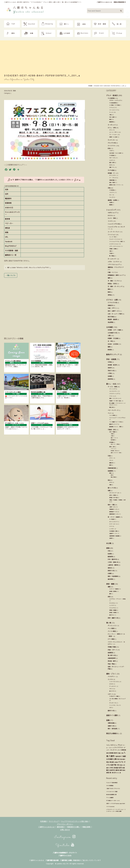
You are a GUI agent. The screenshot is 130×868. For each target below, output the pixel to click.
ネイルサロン (112, 603)
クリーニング (112, 389)
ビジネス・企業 (112, 300)
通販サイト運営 (112, 715)
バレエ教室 (111, 628)
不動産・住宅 (112, 430)
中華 (110, 115)
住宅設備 (111, 442)
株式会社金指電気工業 (111, 795)
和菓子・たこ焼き (113, 137)
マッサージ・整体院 (114, 589)
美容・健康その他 (113, 618)
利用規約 (43, 821)
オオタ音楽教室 (110, 786)
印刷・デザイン (112, 308)
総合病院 (110, 579)
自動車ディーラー (113, 533)
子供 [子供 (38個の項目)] (118, 765)
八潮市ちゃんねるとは (104, 2)
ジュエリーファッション (115, 239)
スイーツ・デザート (114, 132)
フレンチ (111, 197)
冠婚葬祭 (110, 471)
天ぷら (111, 165)
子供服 (111, 253)
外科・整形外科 (112, 559)
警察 (109, 347)
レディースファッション (115, 246)
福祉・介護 (111, 505)
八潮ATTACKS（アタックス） (113, 789)
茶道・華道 (111, 664)
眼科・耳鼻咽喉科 (113, 576)
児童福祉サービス (113, 509)
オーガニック (112, 125)
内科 (109, 551)
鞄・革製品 (112, 256)
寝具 (109, 278)
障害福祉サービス (113, 512)
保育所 (110, 368)
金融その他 (111, 726)
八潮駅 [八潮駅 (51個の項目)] (124, 756)
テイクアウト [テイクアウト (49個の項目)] (119, 748)
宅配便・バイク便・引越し (115, 401)
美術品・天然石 (112, 284)
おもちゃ (110, 215)
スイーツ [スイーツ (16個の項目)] (112, 748)
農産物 (111, 205)
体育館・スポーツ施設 (114, 330)
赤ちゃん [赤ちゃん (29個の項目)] (116, 773)
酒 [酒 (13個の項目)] (120, 773)
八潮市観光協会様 (52, 860)
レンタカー (112, 529)
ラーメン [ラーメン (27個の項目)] (118, 750)
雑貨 (109, 292)
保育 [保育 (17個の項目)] (107, 753)
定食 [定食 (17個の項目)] (121, 765)
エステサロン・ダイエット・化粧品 (117, 599)
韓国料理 (111, 122)
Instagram (65, 837)
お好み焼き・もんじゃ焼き (115, 153)
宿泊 (109, 480)
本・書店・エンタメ (114, 281)
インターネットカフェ (114, 682)
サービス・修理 (112, 387)
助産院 (110, 554)
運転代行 (111, 463)
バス (110, 460)
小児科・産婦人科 (113, 562)
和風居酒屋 (112, 180)
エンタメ (110, 679)
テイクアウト (112, 146)
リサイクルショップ (114, 264)
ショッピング (111, 210)
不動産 (112, 434)
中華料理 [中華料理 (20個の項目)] (123, 750)
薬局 (109, 289)
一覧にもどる (11, 275)
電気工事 (111, 407)
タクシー (111, 458)
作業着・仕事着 (113, 249)
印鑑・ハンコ (112, 272)
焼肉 (110, 119)
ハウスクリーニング (114, 394)
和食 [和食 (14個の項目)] (121, 759)
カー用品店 (112, 519)
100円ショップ (112, 213)
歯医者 (110, 568)
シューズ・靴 (112, 237)
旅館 (110, 485)
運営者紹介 (61, 827)
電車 (110, 465)
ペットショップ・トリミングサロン (117, 418)
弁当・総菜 (112, 117)
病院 (108, 548)
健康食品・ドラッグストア (116, 267)
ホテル (111, 482)
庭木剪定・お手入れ (114, 451)
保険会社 (110, 305)
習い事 (109, 623)
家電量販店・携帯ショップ (116, 275)
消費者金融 (111, 723)
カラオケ (111, 684)
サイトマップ (54, 821)
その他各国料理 (113, 103)
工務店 (112, 436)
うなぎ (111, 151)
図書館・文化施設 (113, 338)
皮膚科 (110, 573)
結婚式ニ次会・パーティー (115, 185)
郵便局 (110, 350)
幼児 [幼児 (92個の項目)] (120, 768)
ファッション (112, 235)
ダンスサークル (113, 703)
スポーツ (110, 694)
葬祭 (110, 473)
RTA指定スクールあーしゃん (113, 801)
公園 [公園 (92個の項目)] (115, 759)
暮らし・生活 (111, 384)
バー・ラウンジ (113, 178)
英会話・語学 (112, 661)
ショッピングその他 (114, 224)
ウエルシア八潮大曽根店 (112, 783)
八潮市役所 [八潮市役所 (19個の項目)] (118, 756)
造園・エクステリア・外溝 (116, 453)
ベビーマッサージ (113, 410)
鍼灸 (110, 594)
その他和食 (112, 155)
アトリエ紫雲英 (110, 798)
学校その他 (111, 371)
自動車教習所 (112, 658)
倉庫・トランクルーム (114, 398)
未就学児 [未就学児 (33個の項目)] (112, 770)
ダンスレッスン (112, 626)
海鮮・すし (112, 167)
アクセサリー (112, 676)
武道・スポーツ (112, 650)
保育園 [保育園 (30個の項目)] (111, 753)
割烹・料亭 (112, 163)
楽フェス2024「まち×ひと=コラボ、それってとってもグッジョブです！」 (28, 268)
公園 (109, 335)
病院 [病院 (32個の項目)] (108, 773)
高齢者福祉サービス (114, 514)
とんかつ (111, 160)
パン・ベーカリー (113, 135)
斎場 (112, 475)
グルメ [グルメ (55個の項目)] (120, 745)
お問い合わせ (65, 830)
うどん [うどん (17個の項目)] (108, 745)
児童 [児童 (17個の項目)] (119, 753)
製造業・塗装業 (112, 319)
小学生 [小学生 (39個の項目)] (111, 768)
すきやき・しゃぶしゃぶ (115, 100)
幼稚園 (110, 376)
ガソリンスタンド (113, 522)
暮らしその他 (112, 488)
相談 (109, 491)
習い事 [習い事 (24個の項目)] (111, 773)
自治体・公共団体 (113, 344)
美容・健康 (110, 584)
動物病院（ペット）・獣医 (115, 427)
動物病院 (110, 557)
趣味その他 (111, 711)
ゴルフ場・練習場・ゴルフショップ (117, 699)
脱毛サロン (112, 615)
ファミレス (112, 108)
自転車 (111, 538)
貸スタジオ (112, 691)
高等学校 (110, 379)
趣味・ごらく (111, 674)
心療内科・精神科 (113, 565)
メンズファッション (114, 244)
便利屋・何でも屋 (113, 498)
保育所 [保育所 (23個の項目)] (115, 753)
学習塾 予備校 (112, 647)
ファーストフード (113, 110)
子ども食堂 (111, 170)
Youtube (65, 845)
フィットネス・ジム (114, 705)
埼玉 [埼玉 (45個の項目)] (108, 762)
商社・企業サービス (114, 311)
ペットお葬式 (112, 415)
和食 (109, 148)
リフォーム (112, 396)
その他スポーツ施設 (114, 696)
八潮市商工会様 (66, 860)
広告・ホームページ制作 (115, 314)
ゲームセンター (113, 686)
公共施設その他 (112, 333)
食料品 (110, 295)
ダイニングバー (113, 175)
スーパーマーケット (114, 232)
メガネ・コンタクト (114, 262)
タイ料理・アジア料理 (114, 105)
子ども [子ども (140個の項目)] (121, 762)
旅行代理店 (111, 317)
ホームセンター (112, 259)
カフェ (111, 130)
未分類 (109, 543)
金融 (108, 720)
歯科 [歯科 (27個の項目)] (121, 770)
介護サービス (112, 507)
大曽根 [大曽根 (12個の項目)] (116, 762)
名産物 (111, 202)
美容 (109, 597)
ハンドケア (112, 605)
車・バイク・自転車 (114, 517)
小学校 (110, 373)
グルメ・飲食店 (112, 95)
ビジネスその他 (112, 303)
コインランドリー (113, 391)
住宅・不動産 (112, 432)
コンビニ (110, 221)
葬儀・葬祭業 (113, 477)
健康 (109, 587)
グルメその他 (112, 143)
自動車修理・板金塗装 (114, 536)
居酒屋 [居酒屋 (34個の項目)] (116, 768)
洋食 (109, 188)
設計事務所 (113, 440)
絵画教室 (110, 653)
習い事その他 (112, 655)
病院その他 (111, 571)
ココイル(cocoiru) (110, 807)
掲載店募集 (86, 827)
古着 (110, 251)
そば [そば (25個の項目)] (112, 745)
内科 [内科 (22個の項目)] (118, 759)
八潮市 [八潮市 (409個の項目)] (111, 756)
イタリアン (112, 192)
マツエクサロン (113, 608)
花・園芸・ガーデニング (115, 286)
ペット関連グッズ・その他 (115, 422)
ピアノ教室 (111, 639)
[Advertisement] (65, 58)
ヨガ (110, 708)
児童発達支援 (112, 468)
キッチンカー (112, 140)
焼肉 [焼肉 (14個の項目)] (124, 770)
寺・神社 (110, 341)
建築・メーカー (114, 438)
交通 (109, 456)
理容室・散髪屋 (113, 610)
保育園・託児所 (112, 365)
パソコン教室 (112, 631)
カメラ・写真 (112, 218)
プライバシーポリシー (65, 824)
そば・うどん (112, 158)
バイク (111, 526)
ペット (110, 413)
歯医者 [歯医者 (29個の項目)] (117, 770)
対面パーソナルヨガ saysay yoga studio (116, 804)
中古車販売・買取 (113, 531)
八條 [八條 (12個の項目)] (122, 753)
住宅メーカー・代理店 (115, 444)
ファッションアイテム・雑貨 (116, 242)
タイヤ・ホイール (113, 524)
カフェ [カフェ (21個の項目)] (115, 745)
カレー (111, 195)
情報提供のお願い (74, 827)
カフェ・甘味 (112, 128)
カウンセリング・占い (114, 493)
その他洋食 (112, 190)
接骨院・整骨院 (113, 591)
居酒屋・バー (112, 173)
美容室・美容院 (113, 613)
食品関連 (110, 322)
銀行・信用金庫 (112, 729)
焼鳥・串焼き (112, 183)
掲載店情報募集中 (120, 2)
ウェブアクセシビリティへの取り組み (75, 821)
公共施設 (109, 327)
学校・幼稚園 (111, 359)
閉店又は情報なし (113, 733)
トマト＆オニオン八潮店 (112, 792)
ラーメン (111, 112)
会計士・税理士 (113, 495)
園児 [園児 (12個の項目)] (124, 759)
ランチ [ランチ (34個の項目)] (112, 750)
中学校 (110, 362)
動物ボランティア (113, 354)
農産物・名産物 (112, 200)
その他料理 (111, 98)
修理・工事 (112, 447)
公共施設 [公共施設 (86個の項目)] (109, 759)
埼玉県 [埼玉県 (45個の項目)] (112, 762)
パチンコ (111, 689)
